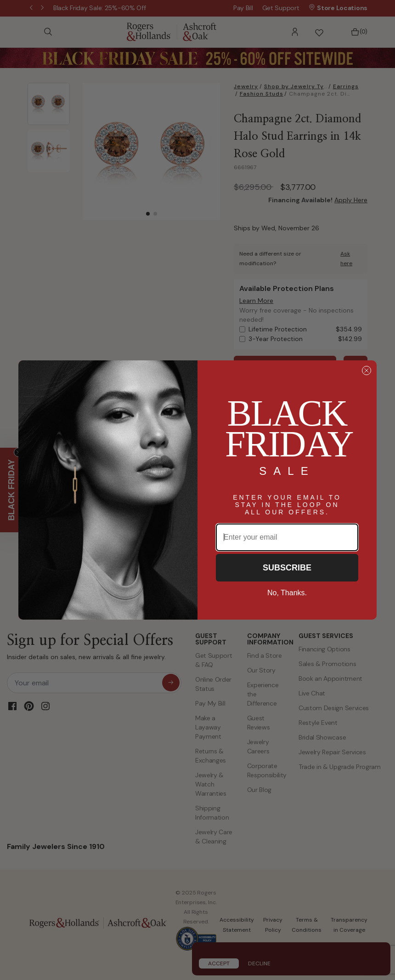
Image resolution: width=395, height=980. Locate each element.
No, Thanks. (287, 593)
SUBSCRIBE (287, 568)
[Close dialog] (367, 370)
